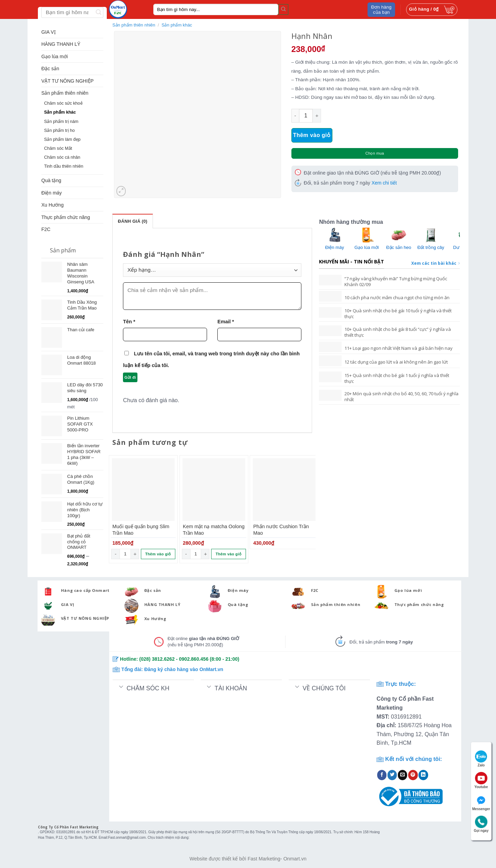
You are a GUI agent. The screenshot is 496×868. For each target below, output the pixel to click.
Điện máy (51, 193)
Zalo (481, 759)
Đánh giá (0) (133, 221)
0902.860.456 (194, 659)
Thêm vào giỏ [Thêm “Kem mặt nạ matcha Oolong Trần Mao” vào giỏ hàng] (229, 554)
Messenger (481, 802)
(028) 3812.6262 (157, 659)
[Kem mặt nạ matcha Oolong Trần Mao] (214, 490)
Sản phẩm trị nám (61, 122)
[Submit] (283, 9)
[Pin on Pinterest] (413, 775)
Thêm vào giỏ (312, 135)
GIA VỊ (49, 32)
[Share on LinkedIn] (423, 775)
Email (226, 322)
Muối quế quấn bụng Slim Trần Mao (141, 530)
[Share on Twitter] (392, 775)
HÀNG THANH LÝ (61, 44)
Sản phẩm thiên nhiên (65, 93)
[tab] (133, 221)
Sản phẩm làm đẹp (62, 139)
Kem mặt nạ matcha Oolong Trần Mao (214, 530)
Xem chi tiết (384, 183)
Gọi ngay (481, 824)
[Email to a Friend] (403, 775)
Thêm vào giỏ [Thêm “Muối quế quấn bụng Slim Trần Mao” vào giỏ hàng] (158, 554)
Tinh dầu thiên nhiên (64, 166)
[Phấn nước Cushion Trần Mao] (284, 490)
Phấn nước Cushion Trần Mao (281, 530)
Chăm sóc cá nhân (62, 157)
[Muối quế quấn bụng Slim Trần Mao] (143, 490)
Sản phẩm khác (60, 112)
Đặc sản (50, 69)
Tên (129, 322)
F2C (46, 229)
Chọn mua (375, 153)
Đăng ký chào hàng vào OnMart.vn (184, 669)
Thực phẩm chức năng (66, 217)
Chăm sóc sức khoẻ (63, 103)
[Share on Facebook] (382, 775)
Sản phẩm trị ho (59, 130)
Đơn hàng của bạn (381, 10)
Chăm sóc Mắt (58, 148)
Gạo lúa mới (55, 56)
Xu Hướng (53, 205)
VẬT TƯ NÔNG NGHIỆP (68, 81)
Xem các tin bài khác (436, 263)
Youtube (481, 780)
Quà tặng (51, 180)
